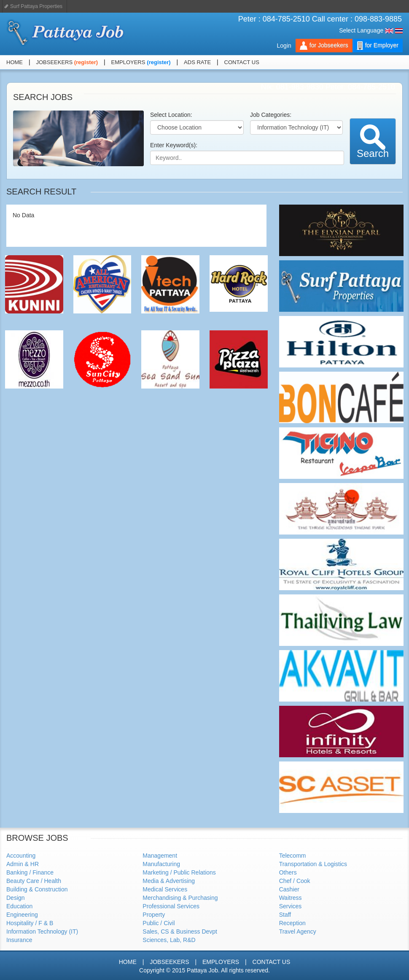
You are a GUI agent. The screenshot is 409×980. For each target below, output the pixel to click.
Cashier (289, 889)
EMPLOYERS (128, 62)
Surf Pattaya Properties (36, 6)
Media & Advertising (169, 881)
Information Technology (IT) (42, 931)
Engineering (22, 915)
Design (16, 898)
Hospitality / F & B (30, 923)
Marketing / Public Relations (179, 872)
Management (160, 856)
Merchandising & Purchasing (180, 898)
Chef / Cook (295, 881)
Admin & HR (23, 864)
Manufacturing (161, 864)
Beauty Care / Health (34, 881)
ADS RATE (197, 62)
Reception (292, 923)
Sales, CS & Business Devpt (180, 931)
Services (291, 906)
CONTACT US (242, 62)
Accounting (21, 856)
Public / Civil (159, 923)
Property (154, 915)
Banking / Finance (30, 872)
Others (288, 872)
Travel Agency (298, 931)
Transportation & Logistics (313, 864)
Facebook (387, 63)
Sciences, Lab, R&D (169, 940)
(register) (86, 62)
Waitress (291, 898)
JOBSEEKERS (55, 62)
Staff (285, 915)
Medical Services (165, 889)
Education (19, 906)
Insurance (19, 940)
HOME (15, 62)
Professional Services (171, 906)
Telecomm (293, 856)
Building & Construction (37, 889)
